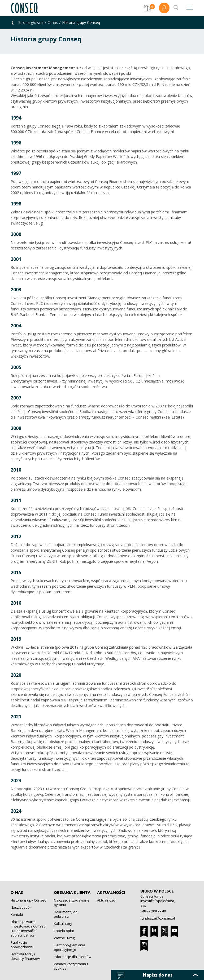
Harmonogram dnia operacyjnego (70, 947)
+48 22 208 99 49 (153, 911)
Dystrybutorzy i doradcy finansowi (26, 956)
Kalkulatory (63, 924)
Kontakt (17, 915)
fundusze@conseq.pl (158, 918)
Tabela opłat (64, 931)
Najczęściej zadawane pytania (72, 902)
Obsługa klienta (72, 892)
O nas (53, 22)
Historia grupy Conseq (29, 900)
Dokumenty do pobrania (66, 914)
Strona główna (31, 22)
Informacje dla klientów (73, 957)
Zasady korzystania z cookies (71, 966)
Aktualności (111, 892)
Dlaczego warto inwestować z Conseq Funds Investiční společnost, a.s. (28, 928)
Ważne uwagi (65, 938)
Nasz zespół (21, 907)
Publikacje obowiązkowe (22, 945)
